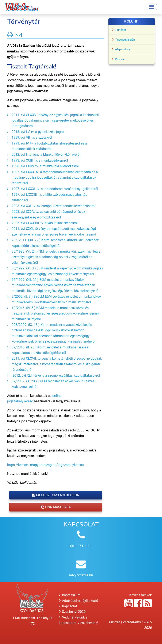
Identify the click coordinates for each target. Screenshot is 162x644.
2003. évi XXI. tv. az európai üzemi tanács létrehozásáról (54, 206)
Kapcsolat (68, 606)
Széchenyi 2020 (72, 612)
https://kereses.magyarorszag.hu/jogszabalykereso (46, 465)
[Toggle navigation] (152, 7)
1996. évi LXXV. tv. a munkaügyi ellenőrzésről (46, 166)
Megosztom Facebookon (56, 495)
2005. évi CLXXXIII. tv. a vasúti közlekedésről (45, 223)
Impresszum (70, 595)
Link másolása (56, 507)
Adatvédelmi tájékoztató (78, 601)
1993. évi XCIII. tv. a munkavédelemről (40, 160)
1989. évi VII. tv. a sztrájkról (32, 137)
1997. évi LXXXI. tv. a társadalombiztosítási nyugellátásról (55, 189)
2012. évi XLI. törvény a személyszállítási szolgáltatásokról (56, 376)
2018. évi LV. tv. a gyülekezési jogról (38, 132)
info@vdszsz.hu (81, 575)
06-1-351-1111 (81, 546)
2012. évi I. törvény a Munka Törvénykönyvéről (46, 155)
